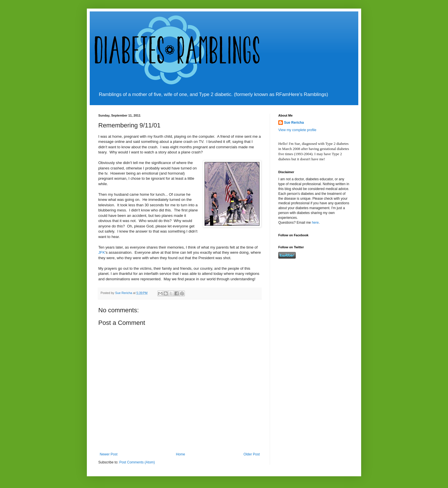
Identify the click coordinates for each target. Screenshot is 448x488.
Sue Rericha (294, 123)
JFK (102, 252)
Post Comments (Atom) (137, 462)
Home (181, 454)
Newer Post (109, 454)
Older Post (252, 454)
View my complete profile (297, 130)
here (315, 223)
